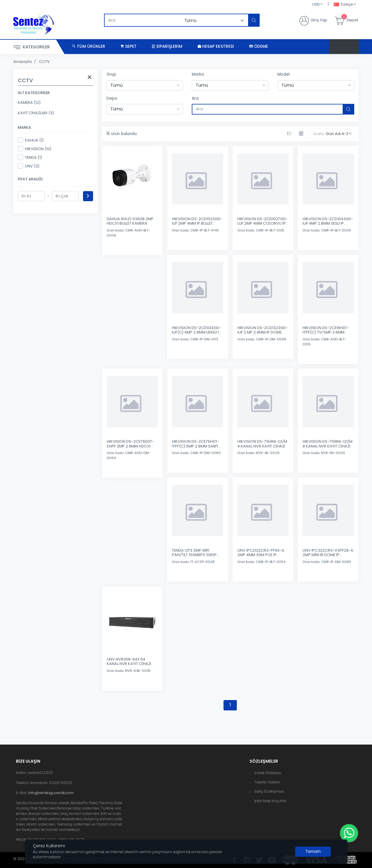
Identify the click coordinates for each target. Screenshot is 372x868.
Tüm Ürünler (89, 46)
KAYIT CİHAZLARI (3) (36, 113)
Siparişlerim (167, 46)
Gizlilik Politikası (268, 773)
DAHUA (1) (31, 140)
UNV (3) (29, 166)
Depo (112, 98)
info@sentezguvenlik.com (51, 793)
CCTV (44, 62)
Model (284, 74)
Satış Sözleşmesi (269, 791)
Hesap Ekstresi (216, 46)
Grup (111, 74)
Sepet (129, 46)
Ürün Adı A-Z (337, 134)
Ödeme (259, 46)
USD (316, 4)
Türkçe (343, 5)
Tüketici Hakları (267, 782)
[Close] (313, 852)
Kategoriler (32, 47)
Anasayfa (23, 62)
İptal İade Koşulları (270, 801)
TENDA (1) (30, 157)
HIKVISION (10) (35, 149)
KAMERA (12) (29, 103)
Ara (195, 98)
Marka (198, 74)
